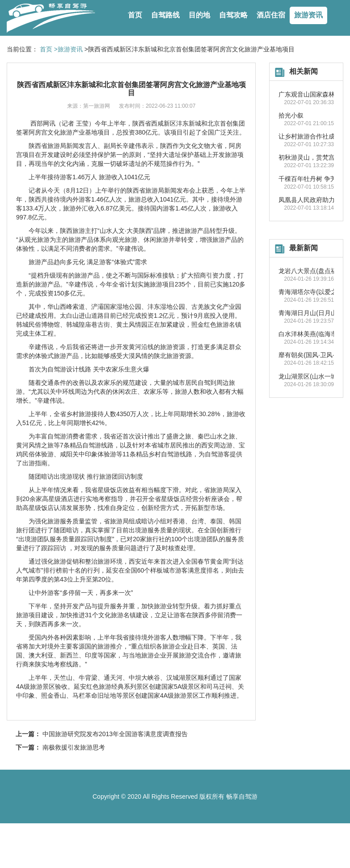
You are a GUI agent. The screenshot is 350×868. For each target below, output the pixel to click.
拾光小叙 (291, 115)
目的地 (199, 15)
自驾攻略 (233, 15)
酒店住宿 (271, 15)
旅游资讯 (308, 15)
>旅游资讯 (68, 49)
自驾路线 (165, 15)
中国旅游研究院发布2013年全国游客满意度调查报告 (115, 734)
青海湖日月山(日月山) (309, 313)
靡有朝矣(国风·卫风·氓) (310, 355)
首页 (135, 15)
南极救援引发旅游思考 (74, 747)
